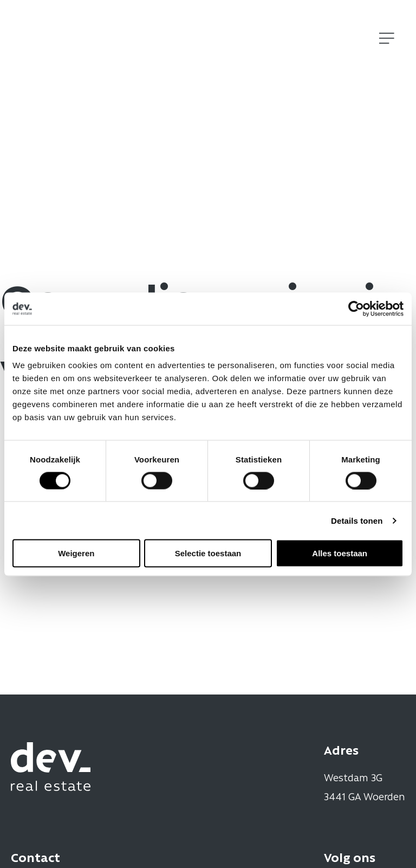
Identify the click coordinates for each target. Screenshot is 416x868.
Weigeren (76, 553)
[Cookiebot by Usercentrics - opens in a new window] (356, 308)
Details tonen (357, 520)
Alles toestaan (340, 553)
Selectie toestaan (208, 553)
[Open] (387, 38)
